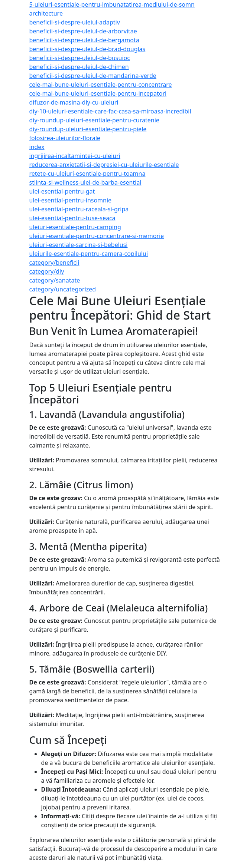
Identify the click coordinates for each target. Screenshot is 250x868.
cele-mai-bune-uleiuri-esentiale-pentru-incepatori (98, 93)
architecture (46, 13)
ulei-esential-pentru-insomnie (71, 200)
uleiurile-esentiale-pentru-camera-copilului (89, 254)
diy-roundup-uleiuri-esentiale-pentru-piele (88, 129)
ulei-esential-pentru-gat (62, 191)
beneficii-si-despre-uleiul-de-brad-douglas (87, 49)
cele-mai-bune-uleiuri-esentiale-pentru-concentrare (101, 85)
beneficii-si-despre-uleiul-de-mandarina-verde (93, 76)
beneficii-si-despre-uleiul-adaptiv (75, 22)
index (37, 147)
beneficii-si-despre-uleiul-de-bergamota (84, 40)
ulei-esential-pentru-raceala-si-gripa (79, 209)
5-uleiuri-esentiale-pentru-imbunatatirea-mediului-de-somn (112, 4)
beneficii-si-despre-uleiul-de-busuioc (80, 58)
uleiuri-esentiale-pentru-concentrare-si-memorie (97, 236)
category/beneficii (54, 263)
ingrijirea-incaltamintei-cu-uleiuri (75, 156)
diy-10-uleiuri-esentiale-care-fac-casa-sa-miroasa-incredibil (110, 111)
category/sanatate (55, 280)
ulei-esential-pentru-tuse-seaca (72, 218)
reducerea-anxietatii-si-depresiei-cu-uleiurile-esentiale (104, 165)
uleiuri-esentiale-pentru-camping (75, 227)
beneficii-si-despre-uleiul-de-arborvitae (83, 31)
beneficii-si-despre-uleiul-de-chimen (79, 67)
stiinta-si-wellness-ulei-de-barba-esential (85, 182)
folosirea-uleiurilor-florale (65, 138)
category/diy (47, 271)
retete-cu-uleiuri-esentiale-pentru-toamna (87, 174)
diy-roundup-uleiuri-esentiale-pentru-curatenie (94, 120)
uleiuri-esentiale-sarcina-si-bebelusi (79, 245)
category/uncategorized (63, 289)
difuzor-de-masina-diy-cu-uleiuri (74, 102)
